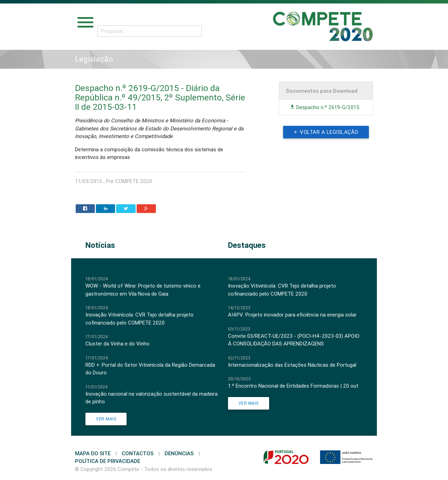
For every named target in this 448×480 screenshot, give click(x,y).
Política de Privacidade (108, 461)
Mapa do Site (93, 453)
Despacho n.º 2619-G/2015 (325, 107)
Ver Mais (106, 419)
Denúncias (179, 453)
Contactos (138, 453)
